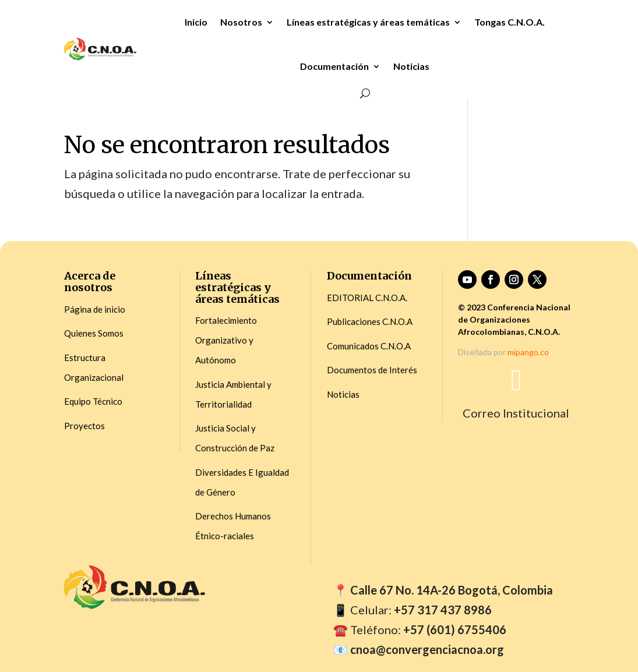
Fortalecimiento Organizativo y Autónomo (226, 340)
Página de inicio (95, 309)
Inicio (196, 22)
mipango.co (528, 352)
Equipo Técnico (93, 401)
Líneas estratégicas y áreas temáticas (368, 22)
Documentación (334, 66)
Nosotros (241, 22)
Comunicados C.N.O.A (369, 346)
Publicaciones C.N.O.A (370, 321)
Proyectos (84, 426)
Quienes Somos (94, 333)
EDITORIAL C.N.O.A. (367, 298)
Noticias (411, 66)
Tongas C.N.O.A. (510, 22)
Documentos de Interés (372, 370)
